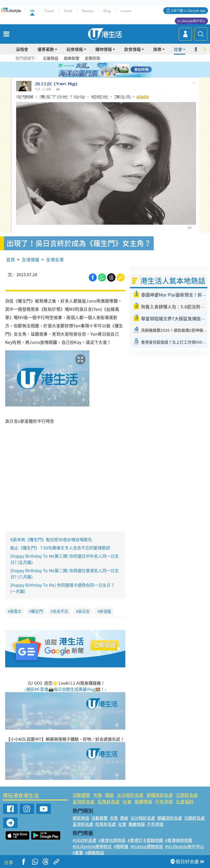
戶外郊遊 (164, 801)
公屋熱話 (51, 58)
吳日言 (84, 611)
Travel (49, 11)
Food (68, 11)
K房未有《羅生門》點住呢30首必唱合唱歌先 (51, 539)
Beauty (88, 11)
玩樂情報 (75, 49)
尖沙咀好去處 (130, 795)
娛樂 (157, 49)
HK (32, 11)
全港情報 (30, 259)
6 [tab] (119, 70)
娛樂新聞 (72, 58)
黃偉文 (16, 611)
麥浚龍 (105, 611)
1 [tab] (94, 70)
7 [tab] (104, 76)
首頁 (11, 259)
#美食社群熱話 (112, 840)
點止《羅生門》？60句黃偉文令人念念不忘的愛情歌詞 (60, 548)
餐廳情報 (143, 801)
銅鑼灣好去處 (160, 795)
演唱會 (22, 49)
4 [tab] (109, 70)
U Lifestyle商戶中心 (191, 21)
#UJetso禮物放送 (147, 846)
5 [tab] (114, 70)
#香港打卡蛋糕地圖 (145, 840)
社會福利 (185, 801)
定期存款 (92, 58)
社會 (178, 49)
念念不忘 (60, 611)
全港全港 (55, 259)
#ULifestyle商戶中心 (185, 846)
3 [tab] (104, 70)
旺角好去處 (109, 801)
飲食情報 (133, 49)
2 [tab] (99, 70)
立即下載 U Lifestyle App (188, 11)
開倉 (110, 795)
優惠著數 (46, 49)
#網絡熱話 (95, 852)
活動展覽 (81, 795)
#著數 (78, 852)
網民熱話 (81, 818)
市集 (98, 795)
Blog (107, 11)
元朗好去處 (187, 795)
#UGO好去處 (84, 840)
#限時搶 (121, 846)
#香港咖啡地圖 (179, 840)
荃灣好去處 (84, 801)
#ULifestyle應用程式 (92, 846)
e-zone (126, 11)
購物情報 (104, 49)
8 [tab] (109, 76)
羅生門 (37, 611)
